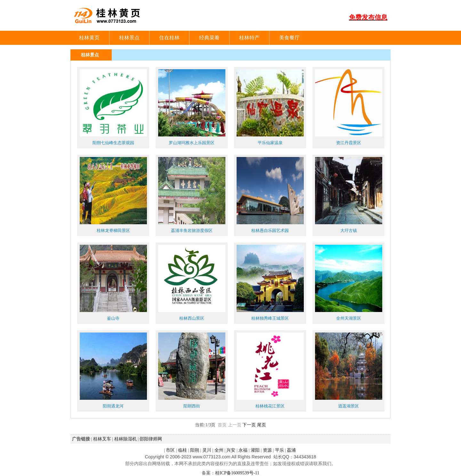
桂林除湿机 (125, 439)
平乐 (279, 450)
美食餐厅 (289, 38)
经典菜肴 (209, 38)
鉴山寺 (113, 318)
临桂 (182, 450)
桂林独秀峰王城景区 (270, 318)
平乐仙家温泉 (270, 143)
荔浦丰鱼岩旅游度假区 (192, 230)
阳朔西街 (192, 406)
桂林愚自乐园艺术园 (270, 230)
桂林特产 (249, 38)
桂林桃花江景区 (270, 406)
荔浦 (291, 450)
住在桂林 (169, 38)
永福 (243, 450)
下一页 (249, 425)
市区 (170, 450)
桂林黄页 (89, 38)
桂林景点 (129, 38)
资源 (267, 450)
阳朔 (195, 450)
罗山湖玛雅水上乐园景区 (192, 143)
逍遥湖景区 (348, 406)
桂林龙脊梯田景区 (113, 230)
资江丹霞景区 (349, 143)
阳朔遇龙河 (113, 406)
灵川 (207, 450)
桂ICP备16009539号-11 (237, 473)
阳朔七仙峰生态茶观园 (113, 143)
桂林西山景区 (192, 318)
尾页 (262, 425)
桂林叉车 (102, 439)
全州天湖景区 (349, 318)
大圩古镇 (349, 230)
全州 (219, 450)
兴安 (231, 450)
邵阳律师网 (151, 439)
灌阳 (255, 450)
